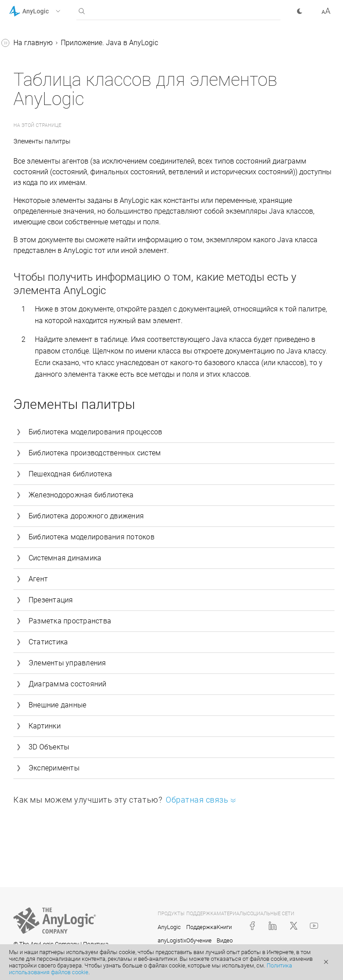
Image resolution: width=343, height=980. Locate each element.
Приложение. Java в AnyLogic (109, 43)
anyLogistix (172, 940)
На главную (33, 43)
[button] (46, 11)
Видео (225, 940)
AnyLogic (169, 927)
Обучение (199, 940)
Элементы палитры (43, 141)
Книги (224, 927)
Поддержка (201, 927)
